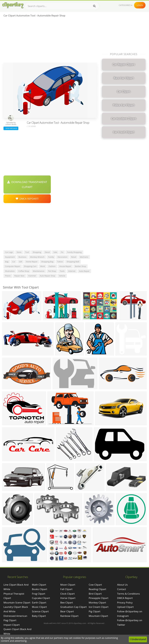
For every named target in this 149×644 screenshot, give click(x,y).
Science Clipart (40, 611)
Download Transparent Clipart (27, 184)
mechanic (84, 257)
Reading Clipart (97, 589)
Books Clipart (40, 589)
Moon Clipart (68, 585)
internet (72, 271)
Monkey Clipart (97, 603)
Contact (122, 589)
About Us (122, 585)
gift (21, 262)
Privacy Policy (125, 603)
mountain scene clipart (17, 603)
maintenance (39, 271)
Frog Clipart (39, 594)
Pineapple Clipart (99, 598)
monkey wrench (37, 257)
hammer (32, 276)
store (19, 252)
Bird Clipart (95, 594)
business (22, 257)
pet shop (52, 271)
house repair (65, 266)
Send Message (11, 128)
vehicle (62, 276)
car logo (9, 252)
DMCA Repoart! (27, 199)
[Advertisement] (50, 41)
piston (8, 276)
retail (74, 257)
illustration (10, 271)
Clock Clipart (67, 594)
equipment (10, 257)
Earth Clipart (39, 603)
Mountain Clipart (98, 616)
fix (62, 252)
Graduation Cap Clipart (73, 607)
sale (55, 252)
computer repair (13, 266)
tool (27, 252)
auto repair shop (48, 276)
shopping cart (30, 266)
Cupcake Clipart (41, 598)
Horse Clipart (68, 598)
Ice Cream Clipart (99, 607)
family (51, 257)
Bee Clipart (67, 603)
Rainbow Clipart (69, 616)
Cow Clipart (95, 585)
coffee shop (24, 271)
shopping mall (73, 262)
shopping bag (47, 262)
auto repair (84, 271)
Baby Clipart (39, 616)
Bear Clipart (67, 611)
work (43, 266)
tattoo (60, 262)
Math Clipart (39, 585)
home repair (32, 262)
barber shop (80, 266)
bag (7, 262)
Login (140, 5)
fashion (52, 266)
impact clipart (12, 625)
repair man (19, 276)
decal (47, 252)
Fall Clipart (66, 589)
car (14, 262)
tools (62, 271)
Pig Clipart (95, 611)
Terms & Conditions (128, 594)
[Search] (94, 6)
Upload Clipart (125, 607)
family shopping (74, 252)
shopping (37, 252)
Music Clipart (39, 607)
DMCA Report (125, 598)
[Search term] (62, 6)
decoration (62, 257)
